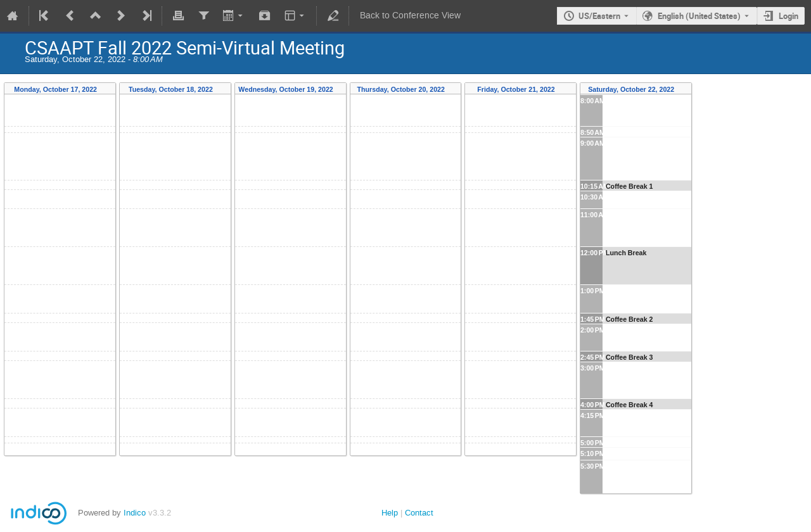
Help (390, 513)
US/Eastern (599, 16)
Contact (419, 513)
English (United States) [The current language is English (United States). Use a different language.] (699, 16)
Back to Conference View (410, 16)
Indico (135, 513)
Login (789, 16)
